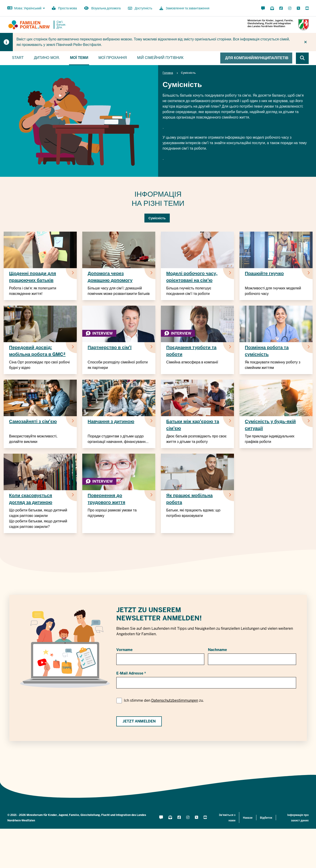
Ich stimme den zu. (164, 700)
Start (18, 58)
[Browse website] (302, 58)
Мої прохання (113, 58)
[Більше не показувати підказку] (305, 42)
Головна (168, 73)
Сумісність (157, 218)
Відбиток (266, 818)
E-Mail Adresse (130, 673)
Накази (248, 818)
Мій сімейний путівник (160, 58)
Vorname (124, 650)
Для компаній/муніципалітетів (257, 58)
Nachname (217, 650)
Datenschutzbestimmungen (175, 700)
